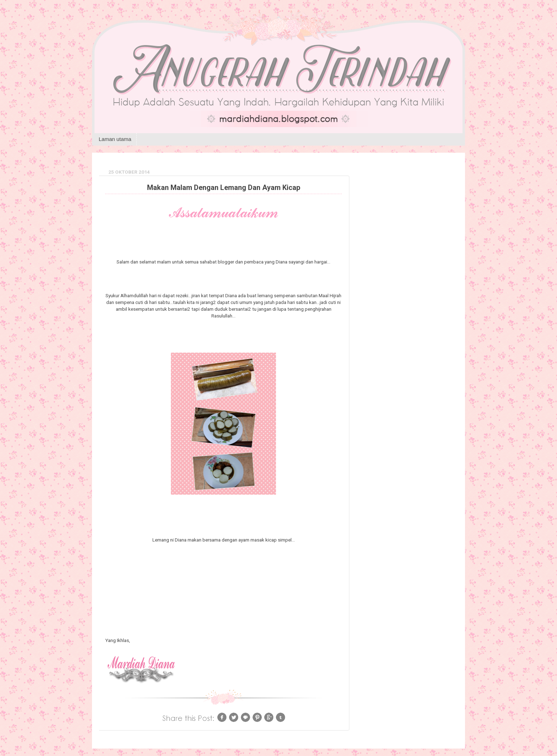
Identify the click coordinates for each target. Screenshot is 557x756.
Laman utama (115, 139)
